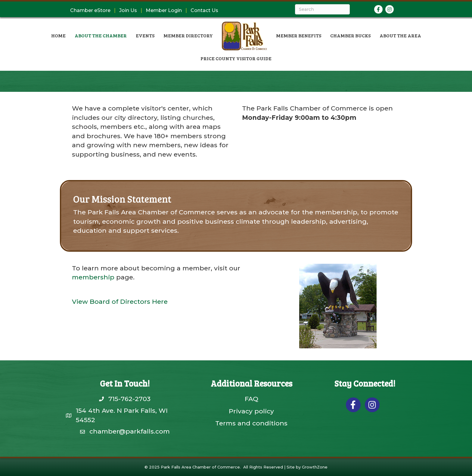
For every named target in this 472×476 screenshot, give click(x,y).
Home (58, 35)
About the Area (400, 35)
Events (145, 35)
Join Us (128, 11)
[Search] (322, 9)
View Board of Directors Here (120, 302)
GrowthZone (315, 467)
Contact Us (204, 11)
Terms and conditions (251, 423)
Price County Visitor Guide (236, 58)
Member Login (164, 11)
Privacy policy (251, 411)
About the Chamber (101, 35)
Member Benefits (299, 35)
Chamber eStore (90, 11)
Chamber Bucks (350, 35)
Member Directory (188, 35)
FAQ (252, 399)
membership (93, 277)
